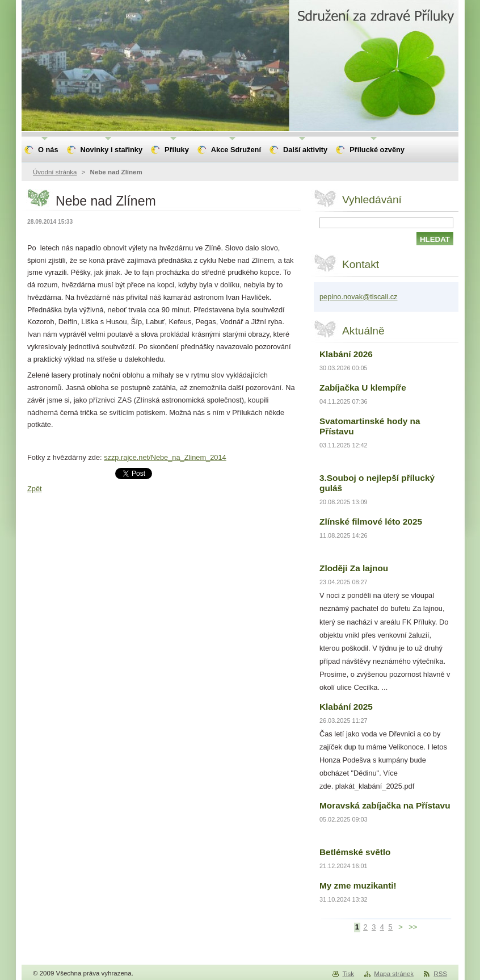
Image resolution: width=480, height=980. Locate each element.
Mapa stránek (394, 974)
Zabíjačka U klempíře (363, 388)
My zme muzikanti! (358, 885)
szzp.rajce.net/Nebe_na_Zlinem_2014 (165, 457)
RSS (440, 974)
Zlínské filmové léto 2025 (371, 522)
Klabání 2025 (346, 707)
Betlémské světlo (355, 852)
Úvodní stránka (55, 172)
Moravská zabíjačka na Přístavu (385, 805)
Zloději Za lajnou (354, 568)
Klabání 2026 (346, 354)
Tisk (348, 974)
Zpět (35, 489)
